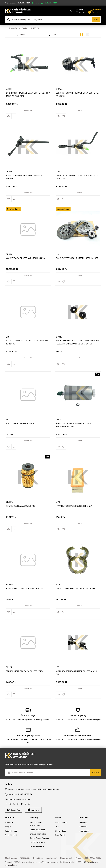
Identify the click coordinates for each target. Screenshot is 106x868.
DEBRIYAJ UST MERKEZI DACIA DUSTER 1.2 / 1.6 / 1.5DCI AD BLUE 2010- (27, 94)
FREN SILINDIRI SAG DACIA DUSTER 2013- (25, 671)
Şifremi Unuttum (61, 823)
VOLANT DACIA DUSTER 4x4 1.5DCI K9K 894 (26, 258)
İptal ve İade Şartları (38, 834)
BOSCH (9, 667)
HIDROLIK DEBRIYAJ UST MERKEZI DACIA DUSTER (25, 177)
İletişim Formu (11, 831)
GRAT (58, 502)
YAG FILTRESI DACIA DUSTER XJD (21, 506)
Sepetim (83, 827)
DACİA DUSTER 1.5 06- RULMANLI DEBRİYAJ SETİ (77, 258)
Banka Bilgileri (11, 835)
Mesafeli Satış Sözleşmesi (36, 824)
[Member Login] (81, 11)
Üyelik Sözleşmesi (38, 842)
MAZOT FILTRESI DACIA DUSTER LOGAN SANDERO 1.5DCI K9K (74, 425)
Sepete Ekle (28, 110)
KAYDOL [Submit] (96, 773)
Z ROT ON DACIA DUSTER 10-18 (20, 423)
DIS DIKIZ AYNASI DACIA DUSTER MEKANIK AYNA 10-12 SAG (28, 342)
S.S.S (57, 827)
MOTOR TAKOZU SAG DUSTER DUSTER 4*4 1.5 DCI (76, 672)
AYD (8, 419)
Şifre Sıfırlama (60, 831)
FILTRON (10, 584)
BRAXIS (59, 337)
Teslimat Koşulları (37, 847)
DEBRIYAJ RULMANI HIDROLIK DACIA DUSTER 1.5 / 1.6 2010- (77, 94)
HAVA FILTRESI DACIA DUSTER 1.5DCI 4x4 (74, 506)
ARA (96, 19)
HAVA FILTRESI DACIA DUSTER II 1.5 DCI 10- (25, 588)
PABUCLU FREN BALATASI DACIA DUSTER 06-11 (77, 588)
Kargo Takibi (60, 835)
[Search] (53, 20)
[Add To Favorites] (14, 116)
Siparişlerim (84, 831)
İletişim (8, 827)
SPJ (8, 337)
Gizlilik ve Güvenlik (38, 830)
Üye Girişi (83, 823)
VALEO (9, 89)
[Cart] (95, 11)
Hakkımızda (10, 823)
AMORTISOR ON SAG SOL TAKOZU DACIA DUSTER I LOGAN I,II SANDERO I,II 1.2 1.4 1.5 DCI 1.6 (77, 342)
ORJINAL (59, 89)
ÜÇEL (58, 667)
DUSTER (35, 28)
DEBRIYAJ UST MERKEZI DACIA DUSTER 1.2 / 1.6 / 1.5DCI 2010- (77, 177)
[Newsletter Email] (53, 773)
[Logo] (18, 11)
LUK (58, 254)
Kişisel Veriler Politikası (39, 838)
